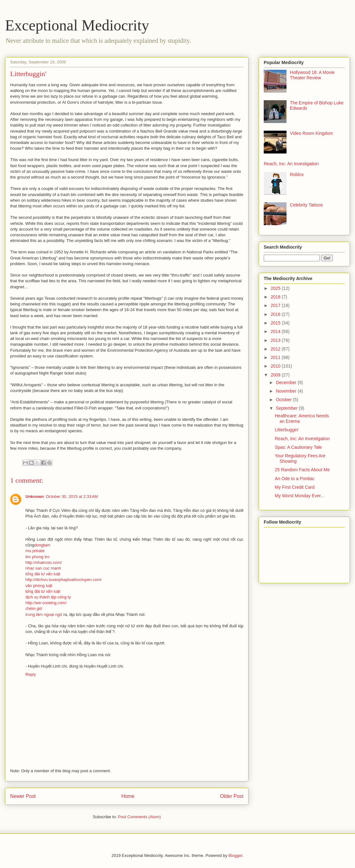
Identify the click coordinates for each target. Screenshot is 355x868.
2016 (276, 314)
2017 (276, 305)
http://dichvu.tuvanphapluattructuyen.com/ (64, 580)
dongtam (42, 545)
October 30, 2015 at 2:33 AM (72, 496)
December (287, 382)
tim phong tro (37, 557)
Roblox (297, 174)
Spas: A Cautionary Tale (298, 447)
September (287, 408)
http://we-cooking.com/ (46, 603)
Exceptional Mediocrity (77, 25)
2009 (276, 375)
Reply (31, 674)
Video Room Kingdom (312, 133)
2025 (276, 288)
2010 (276, 366)
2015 (276, 323)
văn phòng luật (39, 586)
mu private (35, 551)
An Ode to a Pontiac (295, 479)
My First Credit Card (295, 487)
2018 (276, 297)
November (287, 391)
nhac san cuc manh (43, 568)
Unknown (35, 496)
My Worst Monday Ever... (300, 496)
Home (128, 796)
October (284, 400)
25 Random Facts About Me (302, 470)
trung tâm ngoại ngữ (44, 614)
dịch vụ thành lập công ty (48, 597)
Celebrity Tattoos (307, 205)
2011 (276, 357)
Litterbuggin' (287, 430)
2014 (276, 331)
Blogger (236, 855)
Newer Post (23, 796)
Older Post (232, 796)
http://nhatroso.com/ (44, 562)
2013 (276, 340)
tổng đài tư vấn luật (43, 574)
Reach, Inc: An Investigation (291, 164)
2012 (276, 349)
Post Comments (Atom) (139, 817)
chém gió (34, 608)
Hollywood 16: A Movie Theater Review (312, 75)
